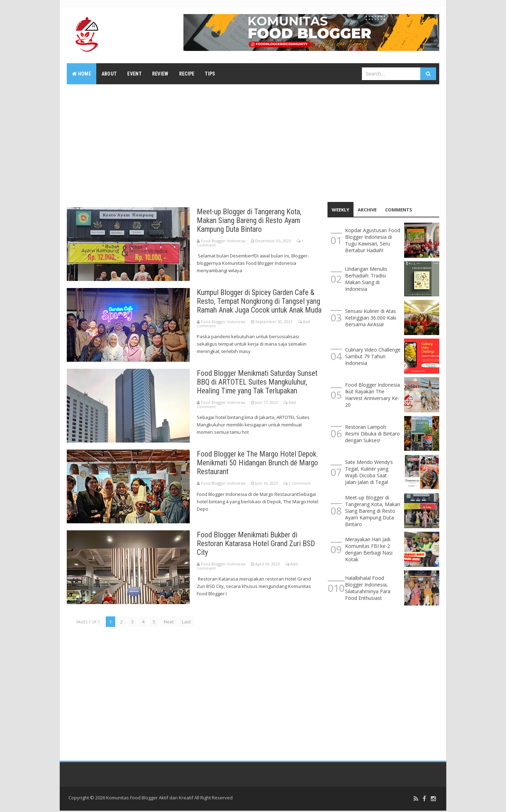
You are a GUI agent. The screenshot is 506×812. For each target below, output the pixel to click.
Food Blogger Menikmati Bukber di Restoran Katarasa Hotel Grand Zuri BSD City (258, 545)
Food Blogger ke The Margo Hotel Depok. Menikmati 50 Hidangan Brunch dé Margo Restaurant (258, 464)
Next (169, 623)
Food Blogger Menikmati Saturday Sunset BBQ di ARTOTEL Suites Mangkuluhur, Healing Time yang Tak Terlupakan (259, 384)
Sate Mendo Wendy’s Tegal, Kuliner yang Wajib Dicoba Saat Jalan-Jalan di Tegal (369, 472)
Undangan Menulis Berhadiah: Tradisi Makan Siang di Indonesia (366, 279)
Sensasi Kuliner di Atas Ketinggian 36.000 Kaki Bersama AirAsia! (371, 318)
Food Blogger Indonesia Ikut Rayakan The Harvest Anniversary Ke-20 (372, 395)
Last (186, 623)
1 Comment (300, 485)
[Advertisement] (253, 142)
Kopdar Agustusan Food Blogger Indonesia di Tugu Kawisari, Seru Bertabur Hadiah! (373, 240)
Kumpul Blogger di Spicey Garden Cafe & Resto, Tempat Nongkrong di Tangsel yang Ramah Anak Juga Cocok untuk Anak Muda (259, 306)
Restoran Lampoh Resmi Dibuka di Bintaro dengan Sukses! (372, 434)
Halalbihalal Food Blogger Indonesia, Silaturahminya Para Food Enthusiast (368, 588)
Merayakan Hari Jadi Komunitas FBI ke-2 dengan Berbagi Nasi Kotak (369, 549)
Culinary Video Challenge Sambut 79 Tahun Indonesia (373, 356)
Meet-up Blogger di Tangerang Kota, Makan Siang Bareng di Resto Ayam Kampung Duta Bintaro (250, 220)
